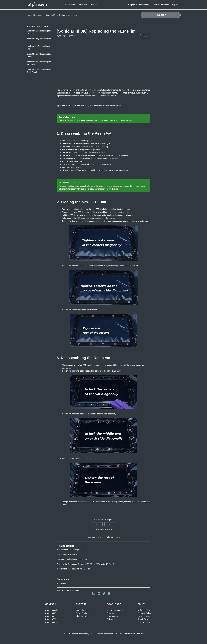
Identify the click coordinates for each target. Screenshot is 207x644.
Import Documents (115, 610)
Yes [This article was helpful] (97, 524)
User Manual (113, 616)
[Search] (161, 15)
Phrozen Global (52, 610)
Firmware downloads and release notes (73, 559)
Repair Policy (143, 619)
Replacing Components (68, 15)
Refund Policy (144, 610)
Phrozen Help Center (35, 15)
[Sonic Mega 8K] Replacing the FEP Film (73, 569)
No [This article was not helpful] (110, 524)
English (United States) (139, 5)
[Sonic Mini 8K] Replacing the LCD (39, 40)
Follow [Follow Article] (145, 36)
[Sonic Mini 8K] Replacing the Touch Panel (39, 71)
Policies (94, 5)
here (131, 120)
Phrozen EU (51, 616)
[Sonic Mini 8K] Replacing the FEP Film (39, 32)
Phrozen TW (51, 619)
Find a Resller (82, 616)
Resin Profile (71, 5)
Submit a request (161, 5)
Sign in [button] (175, 5)
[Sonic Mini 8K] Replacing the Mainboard (39, 63)
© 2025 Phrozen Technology (76, 634)
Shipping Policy (144, 613)
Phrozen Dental (52, 622)
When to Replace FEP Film (68, 554)
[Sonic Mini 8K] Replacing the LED (39, 48)
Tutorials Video (83, 610)
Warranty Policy (144, 616)
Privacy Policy (144, 622)
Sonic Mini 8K (51, 15)
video (129, 212)
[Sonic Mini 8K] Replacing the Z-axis (39, 55)
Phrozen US (51, 613)
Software (111, 619)
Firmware (83, 5)
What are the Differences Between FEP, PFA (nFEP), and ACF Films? (85, 564)
